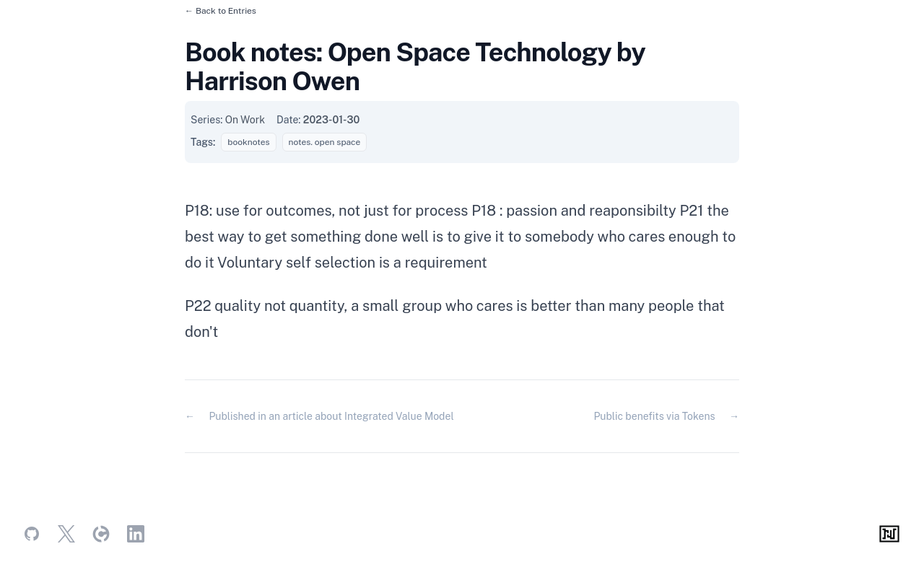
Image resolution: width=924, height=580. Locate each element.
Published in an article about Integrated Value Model (331, 416)
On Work (245, 120)
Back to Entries (226, 11)
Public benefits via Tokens (654, 416)
